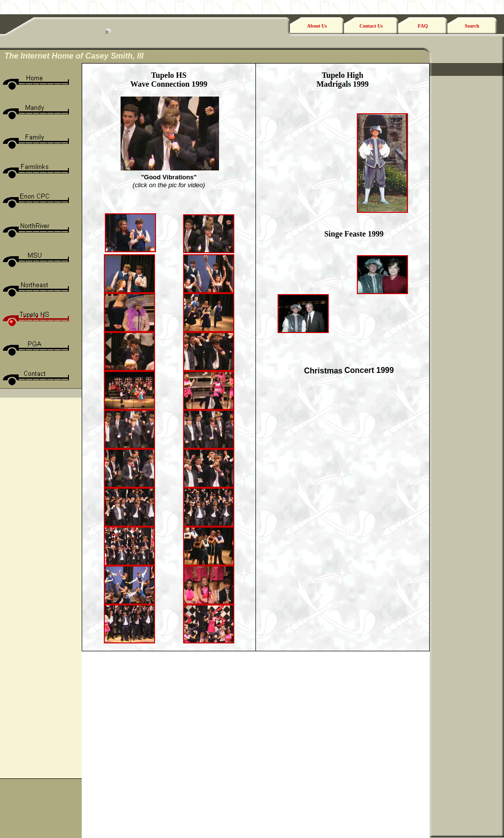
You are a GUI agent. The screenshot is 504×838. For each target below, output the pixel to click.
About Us (317, 26)
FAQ (423, 26)
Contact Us (371, 26)
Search (472, 26)
